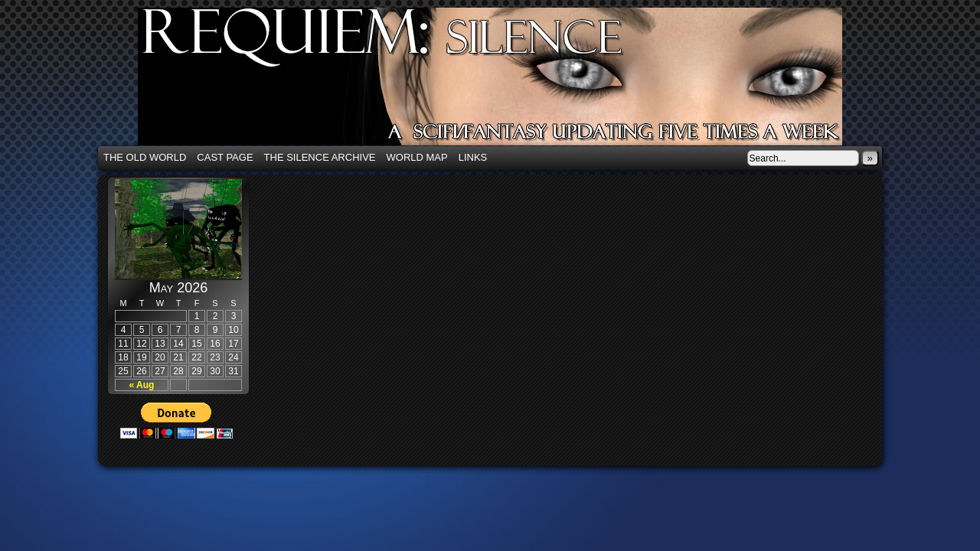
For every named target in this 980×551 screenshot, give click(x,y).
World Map (417, 157)
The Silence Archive (320, 157)
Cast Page (225, 157)
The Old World (145, 157)
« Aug (142, 385)
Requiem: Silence (513, 81)
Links (473, 157)
